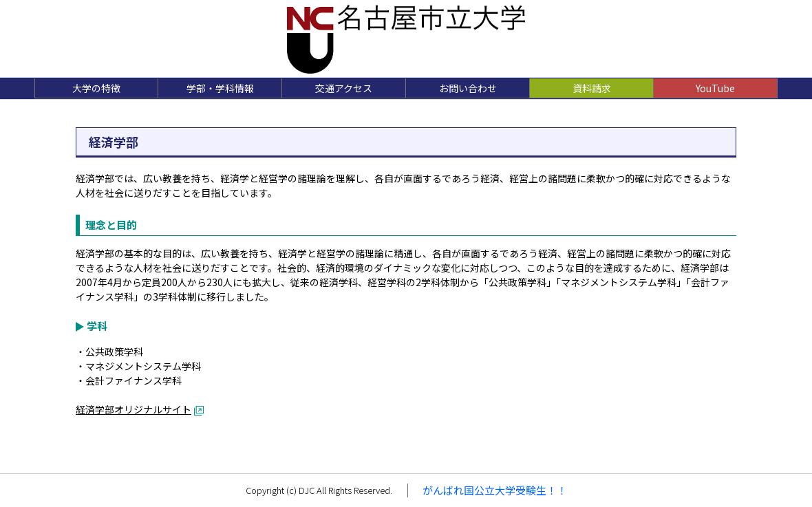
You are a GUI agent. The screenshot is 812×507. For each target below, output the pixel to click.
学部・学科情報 (220, 88)
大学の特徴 (96, 88)
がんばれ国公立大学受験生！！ (495, 490)
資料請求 (592, 88)
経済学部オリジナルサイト (133, 409)
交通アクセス (344, 88)
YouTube (715, 88)
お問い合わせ (468, 88)
